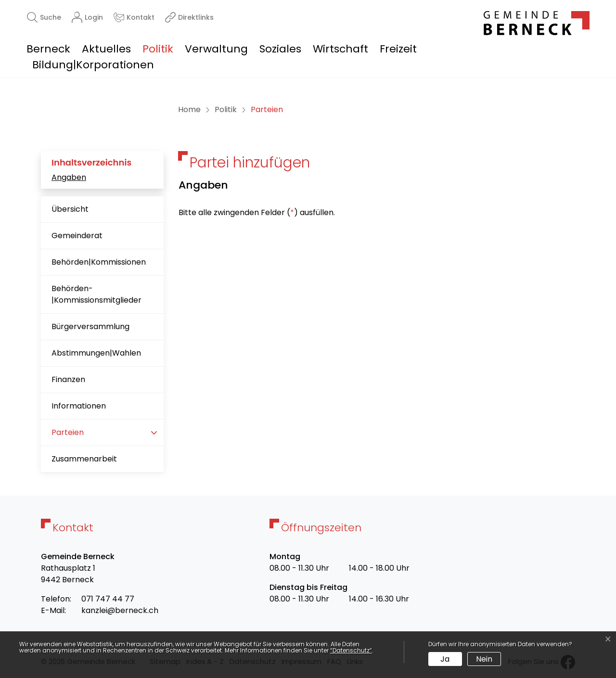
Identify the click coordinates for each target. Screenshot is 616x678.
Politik (158, 49)
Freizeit (398, 49)
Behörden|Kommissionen (99, 262)
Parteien (82, 436)
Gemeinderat (77, 236)
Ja (445, 659)
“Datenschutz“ (351, 650)
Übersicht (70, 209)
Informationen (79, 406)
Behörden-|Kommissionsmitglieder (96, 294)
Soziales (280, 49)
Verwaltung (216, 49)
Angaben (69, 177)
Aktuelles (106, 49)
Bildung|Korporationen (93, 65)
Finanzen (68, 379)
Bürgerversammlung (90, 326)
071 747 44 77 (108, 599)
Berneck (48, 49)
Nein (484, 659)
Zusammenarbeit (84, 459)
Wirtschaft (340, 49)
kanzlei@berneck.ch (120, 610)
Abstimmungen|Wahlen (96, 353)
